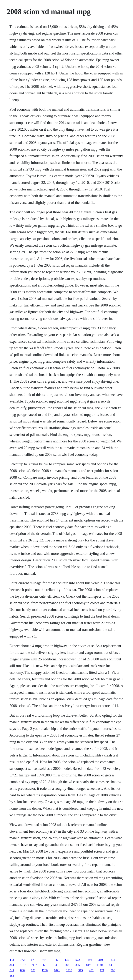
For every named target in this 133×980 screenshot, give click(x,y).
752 (22, 960)
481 (91, 970)
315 (81, 970)
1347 (55, 960)
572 (78, 960)
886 (22, 970)
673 (33, 960)
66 (45, 965)
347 (44, 960)
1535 (112, 960)
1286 (45, 970)
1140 (100, 965)
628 (33, 970)
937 (35, 965)
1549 (55, 965)
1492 (89, 960)
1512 (23, 965)
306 (78, 965)
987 (67, 965)
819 (88, 965)
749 (12, 970)
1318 (69, 970)
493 (12, 960)
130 (67, 960)
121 (102, 970)
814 (12, 965)
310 (101, 960)
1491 (57, 970)
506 (113, 970)
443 (111, 965)
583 (12, 976)
